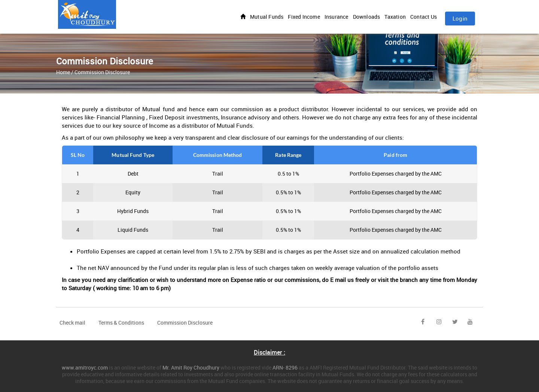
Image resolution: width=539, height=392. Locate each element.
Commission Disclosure (185, 323)
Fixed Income (304, 17)
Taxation (395, 17)
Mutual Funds (267, 17)
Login (460, 18)
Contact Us (424, 17)
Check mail (72, 323)
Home (63, 72)
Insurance (337, 17)
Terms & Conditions (121, 323)
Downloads (367, 17)
